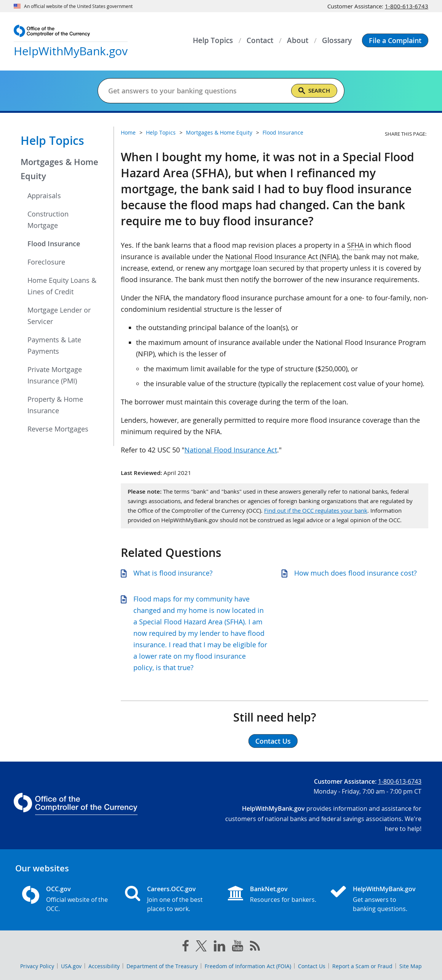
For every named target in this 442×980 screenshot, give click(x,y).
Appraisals (44, 196)
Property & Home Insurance (55, 405)
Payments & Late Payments (54, 345)
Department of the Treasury (162, 966)
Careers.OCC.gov (171, 889)
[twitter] (201, 948)
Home (128, 132)
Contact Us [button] (273, 741)
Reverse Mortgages (58, 429)
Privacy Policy (37, 966)
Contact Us (312, 966)
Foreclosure (46, 262)
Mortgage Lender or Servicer (59, 316)
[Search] (314, 91)
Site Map (411, 966)
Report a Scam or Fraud (362, 966)
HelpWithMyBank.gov (384, 889)
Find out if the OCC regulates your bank (316, 510)
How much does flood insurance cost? (356, 573)
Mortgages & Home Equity (59, 169)
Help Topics (52, 141)
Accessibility (104, 966)
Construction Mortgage (48, 220)
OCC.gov (58, 889)
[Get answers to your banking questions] (196, 91)
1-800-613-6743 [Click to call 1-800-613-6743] (407, 6)
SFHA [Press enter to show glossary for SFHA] (355, 245)
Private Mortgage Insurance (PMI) (55, 375)
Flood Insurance (54, 244)
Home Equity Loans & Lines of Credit (62, 286)
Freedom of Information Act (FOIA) (248, 966)
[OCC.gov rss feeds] (255, 947)
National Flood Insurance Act (231, 450)
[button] (395, 40)
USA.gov (71, 966)
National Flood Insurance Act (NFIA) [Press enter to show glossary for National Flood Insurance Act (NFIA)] (282, 257)
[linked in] (219, 947)
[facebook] (186, 947)
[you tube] (238, 947)
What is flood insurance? (173, 573)
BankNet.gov (269, 889)
